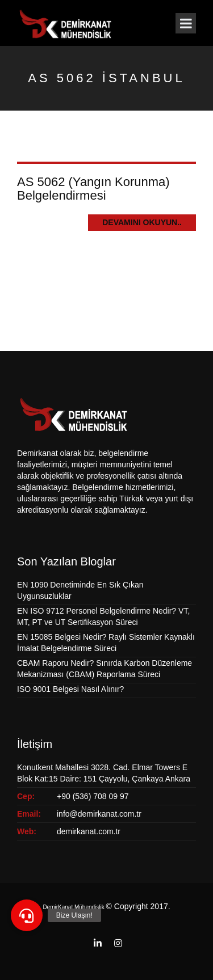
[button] (27, 915)
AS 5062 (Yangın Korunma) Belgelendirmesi (93, 189)
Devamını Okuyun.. (142, 222)
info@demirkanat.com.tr (99, 814)
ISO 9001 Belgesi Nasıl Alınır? (70, 689)
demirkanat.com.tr (89, 831)
